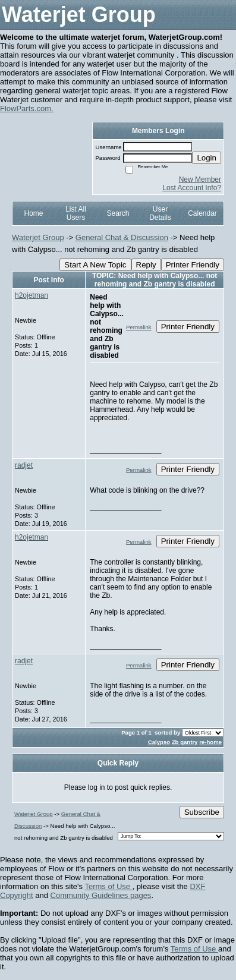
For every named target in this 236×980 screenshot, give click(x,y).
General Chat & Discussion (122, 237)
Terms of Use (108, 886)
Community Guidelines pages (101, 895)
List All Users (76, 213)
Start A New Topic (95, 265)
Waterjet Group (38, 237)
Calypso (159, 742)
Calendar (202, 213)
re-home (210, 742)
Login (207, 158)
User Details (160, 213)
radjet (24, 465)
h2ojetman (32, 295)
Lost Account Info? (192, 188)
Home (33, 213)
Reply (146, 265)
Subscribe (202, 812)
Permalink (139, 327)
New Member (200, 179)
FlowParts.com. (27, 108)
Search (118, 213)
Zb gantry (185, 742)
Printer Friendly (193, 265)
